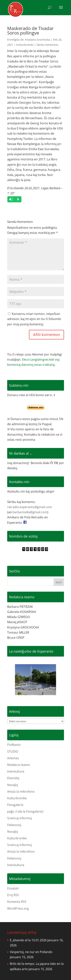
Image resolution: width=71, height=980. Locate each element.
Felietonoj (14, 825)
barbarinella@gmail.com (30, 512)
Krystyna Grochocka (37, 40)
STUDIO (13, 751)
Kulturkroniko (25, 45)
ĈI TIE (54, 463)
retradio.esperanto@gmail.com (30, 507)
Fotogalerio (15, 805)
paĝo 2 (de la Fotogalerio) (25, 811)
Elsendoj (13, 778)
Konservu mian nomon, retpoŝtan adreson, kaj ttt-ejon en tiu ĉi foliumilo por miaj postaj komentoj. (34, 319)
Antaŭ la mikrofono (21, 792)
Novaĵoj (13, 785)
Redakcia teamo (19, 765)
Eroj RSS (13, 895)
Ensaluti (13, 888)
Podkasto (14, 745)
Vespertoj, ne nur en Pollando (31, 952)
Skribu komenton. (48, 45)
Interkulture (16, 771)
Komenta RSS (17, 902)
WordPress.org (18, 908)
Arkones (13, 758)
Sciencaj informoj (20, 818)
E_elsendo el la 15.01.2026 (28, 940)
